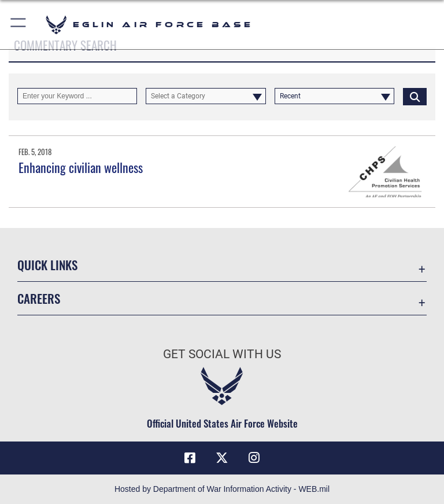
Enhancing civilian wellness (81, 167)
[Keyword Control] (77, 96)
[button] (19, 25)
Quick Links (47, 265)
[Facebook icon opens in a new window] (190, 458)
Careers (39, 298)
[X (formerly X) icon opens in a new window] (222, 458)
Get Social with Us (222, 354)
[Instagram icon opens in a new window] (254, 458)
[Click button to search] (415, 96)
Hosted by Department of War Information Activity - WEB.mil (222, 489)
